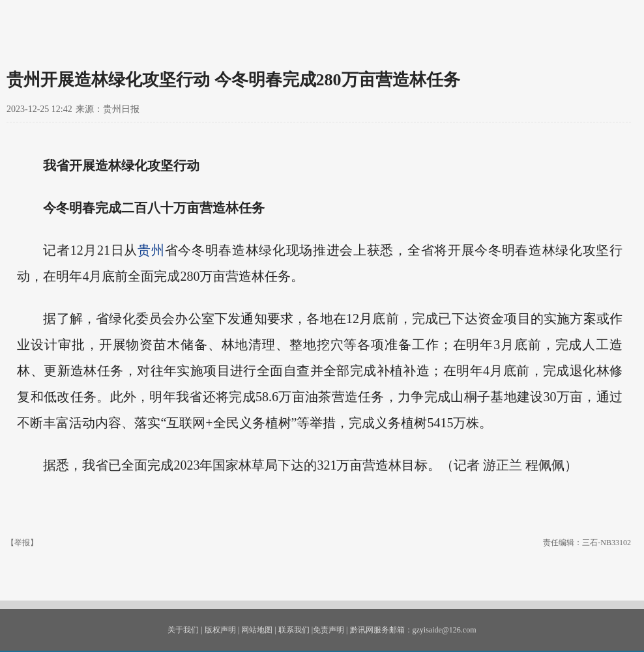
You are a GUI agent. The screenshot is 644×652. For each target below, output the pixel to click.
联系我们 (294, 630)
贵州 (151, 250)
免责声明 (329, 630)
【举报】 (22, 543)
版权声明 (220, 630)
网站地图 (257, 630)
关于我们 (183, 630)
